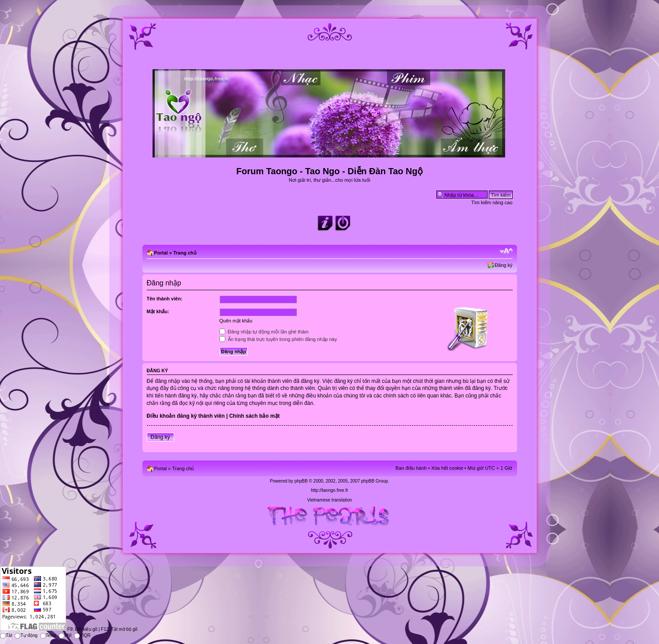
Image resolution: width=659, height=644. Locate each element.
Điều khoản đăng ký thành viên (186, 416)
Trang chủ (185, 253)
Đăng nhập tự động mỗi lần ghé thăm (264, 332)
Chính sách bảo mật (255, 416)
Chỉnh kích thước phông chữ (506, 251)
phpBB (301, 481)
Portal (161, 253)
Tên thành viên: (165, 299)
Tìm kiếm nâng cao (492, 202)
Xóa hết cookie (447, 468)
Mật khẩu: (158, 311)
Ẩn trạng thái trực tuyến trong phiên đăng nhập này (278, 339)
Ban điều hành (411, 468)
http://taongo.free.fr (329, 490)
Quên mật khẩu (236, 321)
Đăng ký (503, 265)
